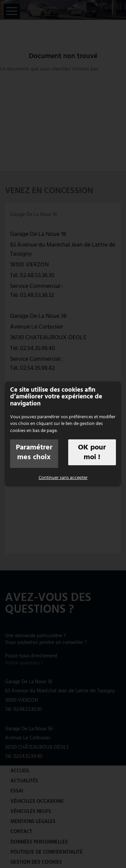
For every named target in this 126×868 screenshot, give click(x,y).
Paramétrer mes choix (34, 452)
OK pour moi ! (92, 452)
